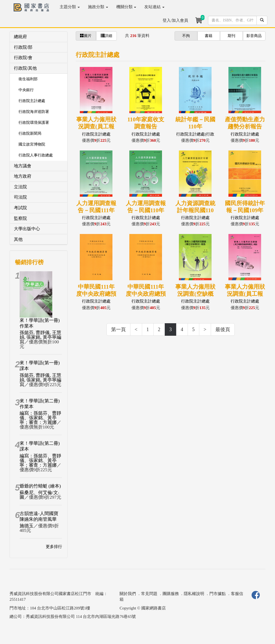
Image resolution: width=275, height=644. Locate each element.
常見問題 (149, 594)
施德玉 (27, 526)
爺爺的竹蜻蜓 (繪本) (40, 486)
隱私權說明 (194, 594)
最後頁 (223, 329)
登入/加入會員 (175, 20)
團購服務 (171, 594)
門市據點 (218, 594)
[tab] (39, 37)
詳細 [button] (106, 36)
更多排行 (54, 547)
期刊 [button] (231, 36)
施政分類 (98, 7)
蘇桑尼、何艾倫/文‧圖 (39, 495)
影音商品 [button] (254, 36)
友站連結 (154, 7)
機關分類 (126, 7)
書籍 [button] (209, 36)
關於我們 (128, 594)
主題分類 (70, 7)
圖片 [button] (86, 36)
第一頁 (118, 329)
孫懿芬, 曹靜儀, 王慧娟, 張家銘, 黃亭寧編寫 (40, 337)
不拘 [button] (186, 36)
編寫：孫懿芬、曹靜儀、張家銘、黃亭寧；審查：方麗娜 (40, 418)
